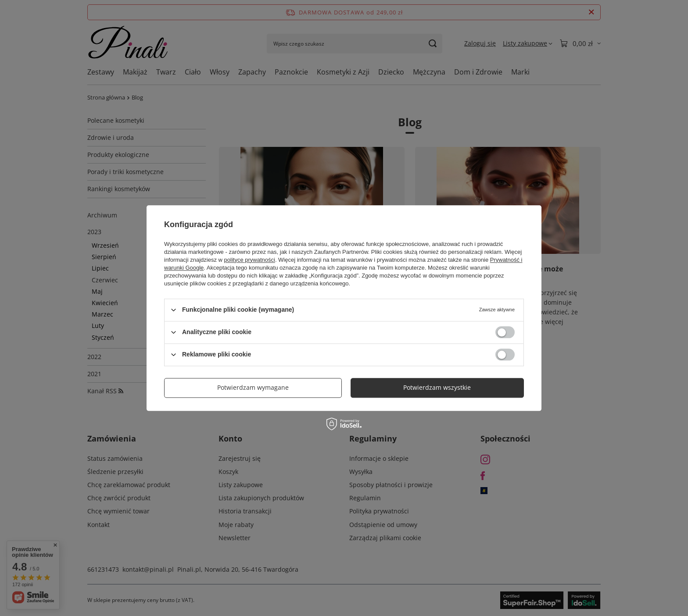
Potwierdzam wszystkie (437, 387)
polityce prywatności (250, 260)
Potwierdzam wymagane (253, 387)
